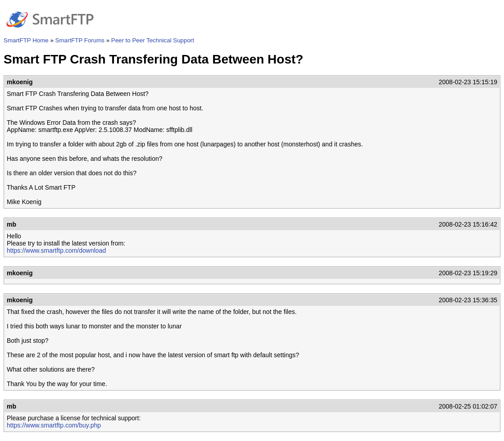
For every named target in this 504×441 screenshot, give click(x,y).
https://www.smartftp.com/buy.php (54, 425)
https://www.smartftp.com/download (56, 250)
